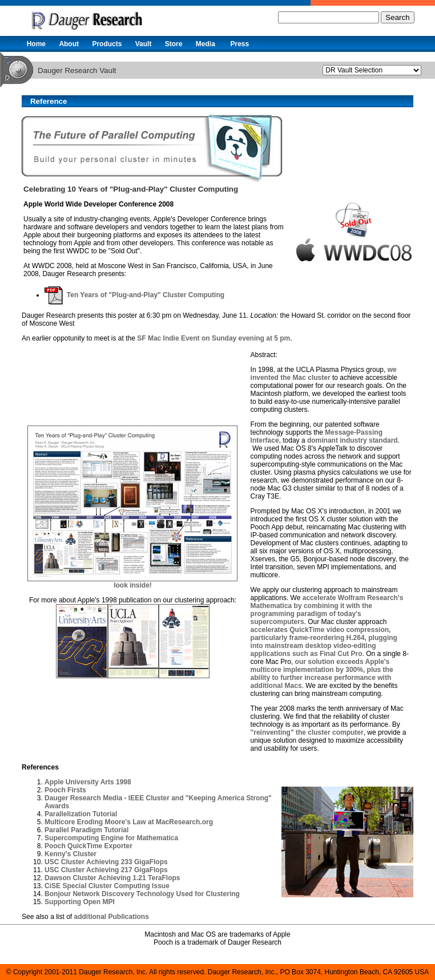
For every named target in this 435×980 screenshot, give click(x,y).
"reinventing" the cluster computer (307, 732)
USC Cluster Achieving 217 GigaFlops (106, 870)
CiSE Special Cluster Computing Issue (107, 886)
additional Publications (111, 917)
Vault (144, 44)
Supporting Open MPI (80, 902)
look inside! (133, 585)
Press (239, 44)
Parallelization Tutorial (81, 814)
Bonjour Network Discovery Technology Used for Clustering (142, 894)
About (69, 44)
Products (107, 44)
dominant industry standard (353, 440)
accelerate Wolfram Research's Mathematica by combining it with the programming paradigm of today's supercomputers (327, 610)
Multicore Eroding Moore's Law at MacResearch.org (129, 822)
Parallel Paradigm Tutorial (86, 830)
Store (174, 44)
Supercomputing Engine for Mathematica (111, 838)
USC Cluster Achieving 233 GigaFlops (106, 862)
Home (36, 44)
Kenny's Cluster (71, 854)
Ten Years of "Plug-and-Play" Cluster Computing (134, 295)
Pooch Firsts (65, 790)
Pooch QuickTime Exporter (88, 846)
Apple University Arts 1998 (88, 782)
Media (206, 44)
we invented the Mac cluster (324, 374)
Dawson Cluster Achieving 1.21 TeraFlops (112, 878)
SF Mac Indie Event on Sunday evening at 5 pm (214, 338)
